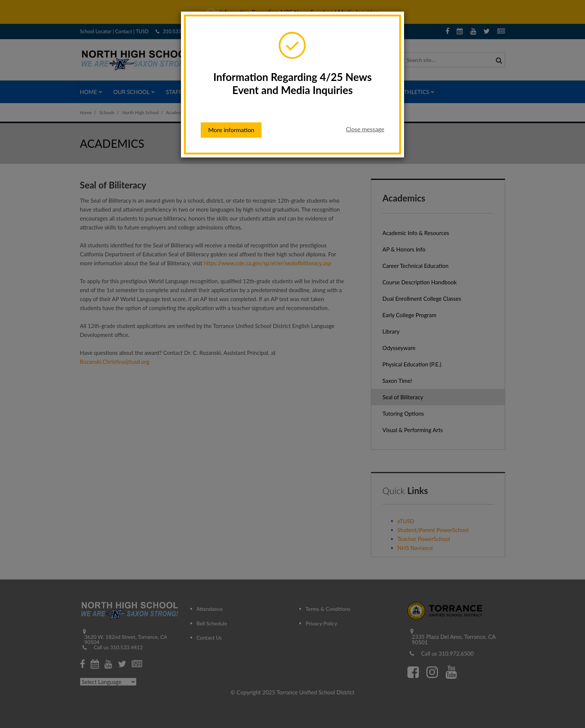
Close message (365, 129)
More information (231, 130)
